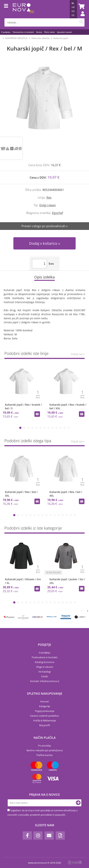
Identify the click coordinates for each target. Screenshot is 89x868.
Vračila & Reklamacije (44, 720)
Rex (49, 198)
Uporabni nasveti (64, 32)
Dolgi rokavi (48, 205)
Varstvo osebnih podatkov (44, 716)
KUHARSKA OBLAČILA (16, 38)
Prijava (81, 17)
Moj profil (44, 725)
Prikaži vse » (78, 354)
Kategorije (44, 706)
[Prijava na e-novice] (78, 803)
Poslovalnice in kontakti (23, 32)
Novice (39, 32)
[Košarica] (81, 6)
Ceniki (44, 676)
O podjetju (6, 32)
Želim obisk (50, 32)
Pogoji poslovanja (45, 711)
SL (73, 3)
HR (73, 7)
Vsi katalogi (45, 672)
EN (73, 11)
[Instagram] (38, 836)
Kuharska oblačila (40, 38)
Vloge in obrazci (45, 667)
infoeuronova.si (50, 681)
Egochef (58, 213)
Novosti (45, 701)
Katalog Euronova (44, 662)
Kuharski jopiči (61, 38)
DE (73, 15)
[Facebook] (27, 836)
